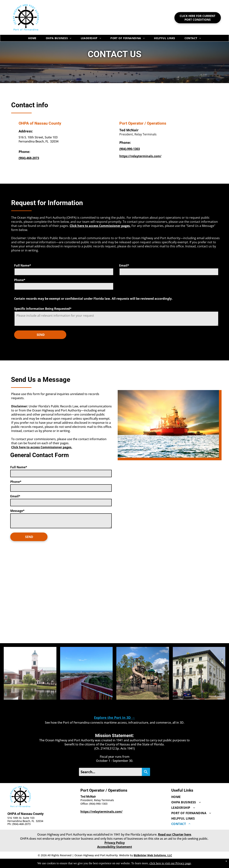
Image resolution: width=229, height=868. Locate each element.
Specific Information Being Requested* (43, 309)
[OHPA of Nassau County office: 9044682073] (29, 158)
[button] (30, 673)
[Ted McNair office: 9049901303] (130, 149)
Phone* (20, 280)
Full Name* (23, 265)
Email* (124, 265)
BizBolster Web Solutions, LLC (153, 855)
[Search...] (110, 772)
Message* (17, 511)
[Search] (146, 772)
